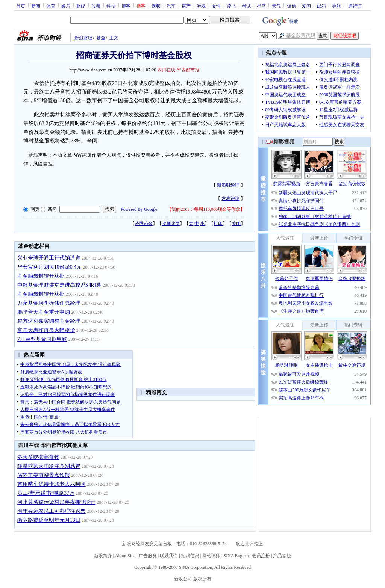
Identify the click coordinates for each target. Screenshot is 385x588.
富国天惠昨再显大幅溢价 (46, 330)
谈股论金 (144, 224)
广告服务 (148, 556)
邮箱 (321, 6)
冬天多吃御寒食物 (38, 457)
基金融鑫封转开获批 (41, 276)
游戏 (201, 6)
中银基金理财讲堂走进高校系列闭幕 (59, 285)
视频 (156, 6)
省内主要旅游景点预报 (44, 475)
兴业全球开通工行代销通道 (49, 258)
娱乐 (66, 6)
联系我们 (169, 556)
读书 (231, 6)
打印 (218, 224)
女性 (216, 6)
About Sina (125, 556)
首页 (21, 6)
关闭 (236, 224)
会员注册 (261, 556)
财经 (81, 6)
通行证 (355, 6)
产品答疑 (282, 556)
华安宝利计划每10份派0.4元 (50, 267)
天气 (276, 6)
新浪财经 (83, 38)
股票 (96, 6)
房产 (186, 6)
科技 (111, 6)
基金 (101, 38)
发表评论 (230, 198)
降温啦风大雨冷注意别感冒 (49, 466)
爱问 (306, 6)
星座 (261, 6)
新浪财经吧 (228, 185)
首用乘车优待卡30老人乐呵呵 (52, 484)
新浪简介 (103, 556)
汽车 (171, 6)
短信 (291, 6)
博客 (126, 6)
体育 (51, 6)
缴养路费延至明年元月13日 (49, 520)
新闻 (36, 6)
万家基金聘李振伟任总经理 (49, 303)
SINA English (236, 556)
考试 (246, 6)
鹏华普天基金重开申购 (44, 312)
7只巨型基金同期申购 (42, 339)
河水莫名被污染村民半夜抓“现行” (56, 502)
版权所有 (202, 579)
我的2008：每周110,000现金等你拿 (206, 209)
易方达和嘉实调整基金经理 (49, 321)
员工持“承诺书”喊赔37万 (46, 493)
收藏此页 (171, 224)
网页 (35, 209)
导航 (336, 6)
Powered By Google (139, 209)
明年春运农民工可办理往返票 (52, 511)
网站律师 (211, 556)
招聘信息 (190, 556)
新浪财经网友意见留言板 (147, 544)
